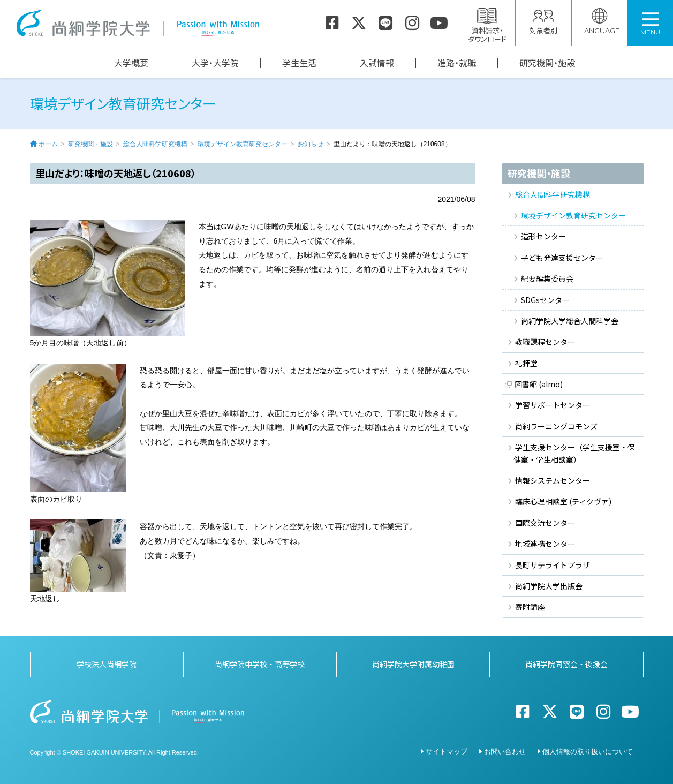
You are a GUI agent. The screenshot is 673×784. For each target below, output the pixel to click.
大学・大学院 (215, 63)
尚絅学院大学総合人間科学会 (570, 321)
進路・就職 (457, 63)
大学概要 (131, 63)
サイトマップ (447, 752)
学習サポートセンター (553, 405)
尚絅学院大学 (138, 23)
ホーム (48, 144)
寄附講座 (530, 607)
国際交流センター (545, 523)
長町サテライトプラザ (553, 565)
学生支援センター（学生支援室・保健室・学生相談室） (574, 453)
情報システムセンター (553, 480)
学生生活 (299, 63)
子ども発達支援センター (562, 258)
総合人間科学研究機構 (155, 144)
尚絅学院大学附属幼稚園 (413, 664)
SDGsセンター (545, 300)
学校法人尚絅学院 (107, 664)
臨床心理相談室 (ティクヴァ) (563, 501)
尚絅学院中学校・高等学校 (260, 664)
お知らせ (311, 144)
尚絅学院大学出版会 (549, 586)
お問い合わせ (505, 752)
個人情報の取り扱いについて (588, 752)
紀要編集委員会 (547, 278)
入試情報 (377, 63)
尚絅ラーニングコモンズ (556, 426)
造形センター (543, 236)
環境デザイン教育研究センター (243, 144)
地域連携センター (545, 544)
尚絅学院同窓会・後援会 (566, 664)
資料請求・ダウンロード (487, 26)
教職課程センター (545, 342)
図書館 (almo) (539, 384)
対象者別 (543, 22)
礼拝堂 (526, 363)
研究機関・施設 (547, 63)
